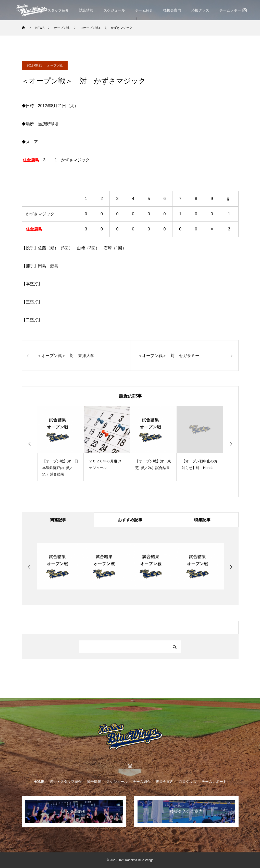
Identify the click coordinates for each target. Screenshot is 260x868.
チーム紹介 (144, 10)
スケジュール (114, 10)
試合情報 (86, 10)
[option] (60, 444)
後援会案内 (172, 10)
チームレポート (232, 10)
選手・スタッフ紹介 (53, 10)
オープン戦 (55, 65)
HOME (39, 782)
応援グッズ (200, 10)
